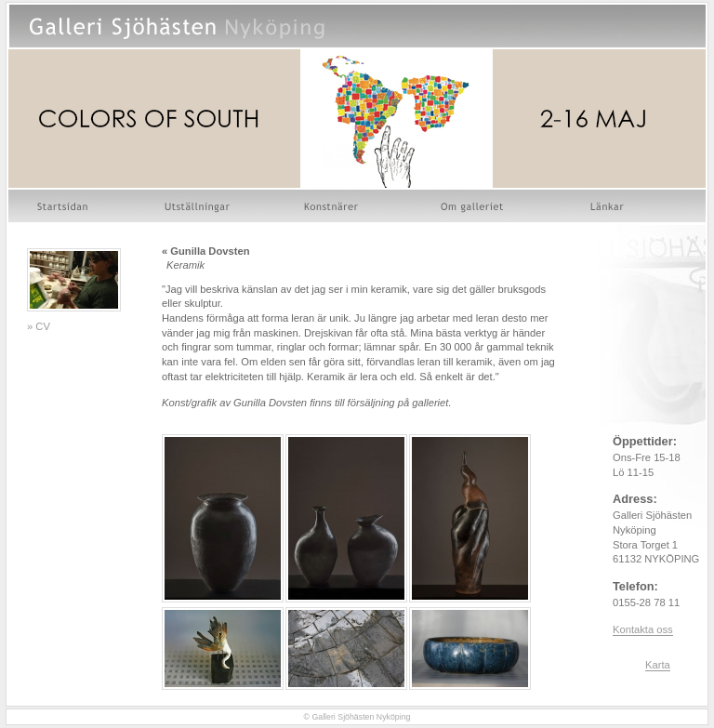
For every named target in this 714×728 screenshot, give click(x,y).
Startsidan (65, 206)
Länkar (608, 206)
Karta (658, 665)
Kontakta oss (643, 629)
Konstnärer (332, 206)
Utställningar (197, 206)
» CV (39, 326)
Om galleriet (475, 206)
